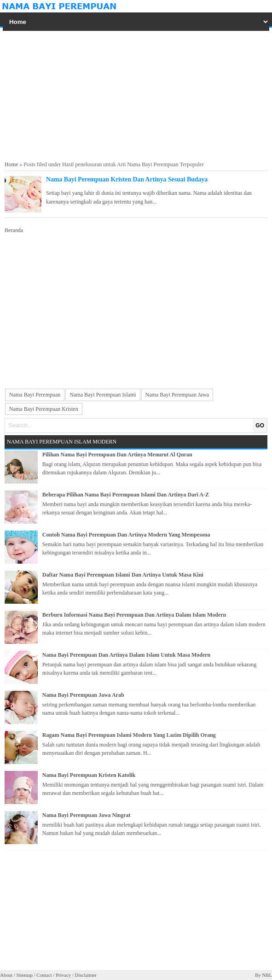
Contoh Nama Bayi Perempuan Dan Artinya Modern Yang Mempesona (126, 535)
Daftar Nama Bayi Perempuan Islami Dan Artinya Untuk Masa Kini (123, 575)
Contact (44, 975)
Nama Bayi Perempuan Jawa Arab (83, 695)
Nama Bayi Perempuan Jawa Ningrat (87, 815)
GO (260, 426)
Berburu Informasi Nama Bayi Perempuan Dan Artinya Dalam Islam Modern (134, 615)
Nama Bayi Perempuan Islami (103, 395)
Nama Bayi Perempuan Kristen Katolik (89, 775)
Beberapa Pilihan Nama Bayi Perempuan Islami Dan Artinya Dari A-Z (126, 495)
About (6, 975)
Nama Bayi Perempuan (35, 395)
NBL (267, 975)
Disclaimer (86, 975)
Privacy (63, 975)
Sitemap (24, 975)
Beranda (14, 230)
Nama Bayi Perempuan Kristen (44, 409)
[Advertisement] (136, 94)
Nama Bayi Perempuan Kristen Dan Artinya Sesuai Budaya (127, 179)
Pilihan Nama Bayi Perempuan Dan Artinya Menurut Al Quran (117, 455)
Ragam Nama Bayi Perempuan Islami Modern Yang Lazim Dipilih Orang (129, 735)
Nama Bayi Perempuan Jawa (177, 395)
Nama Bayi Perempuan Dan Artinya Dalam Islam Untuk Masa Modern (126, 655)
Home (11, 164)
